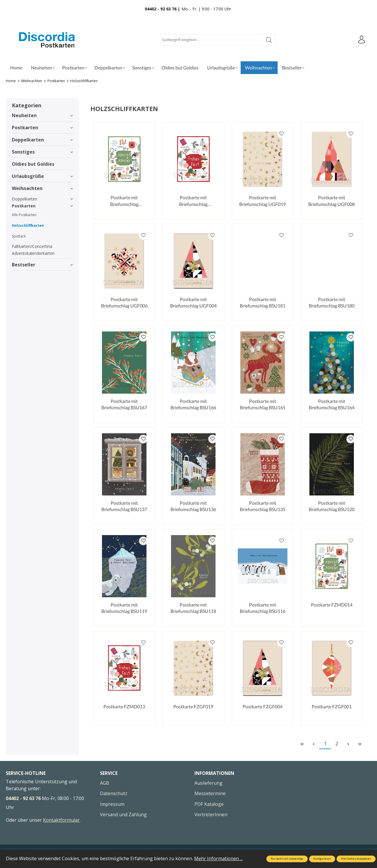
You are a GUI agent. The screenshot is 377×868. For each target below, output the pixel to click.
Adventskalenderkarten (33, 253)
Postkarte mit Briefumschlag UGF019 (262, 201)
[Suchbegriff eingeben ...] (211, 40)
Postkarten (42, 128)
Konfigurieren (322, 859)
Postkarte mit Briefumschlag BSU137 (124, 506)
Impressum (112, 804)
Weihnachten (42, 188)
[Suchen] (269, 40)
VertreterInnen (211, 814)
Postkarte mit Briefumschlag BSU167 (124, 404)
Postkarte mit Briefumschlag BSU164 (332, 404)
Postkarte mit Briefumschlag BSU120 (332, 506)
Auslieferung (208, 783)
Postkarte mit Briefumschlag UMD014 (124, 201)
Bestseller (42, 265)
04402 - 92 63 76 (23, 798)
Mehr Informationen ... (218, 858)
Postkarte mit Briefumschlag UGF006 (124, 302)
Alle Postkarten (24, 215)
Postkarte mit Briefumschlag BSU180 (332, 302)
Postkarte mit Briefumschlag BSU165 (263, 404)
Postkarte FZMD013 (124, 706)
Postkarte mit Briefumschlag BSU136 (193, 506)
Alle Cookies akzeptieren (356, 859)
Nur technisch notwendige (287, 859)
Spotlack (19, 236)
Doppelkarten (42, 140)
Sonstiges (42, 152)
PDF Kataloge (209, 804)
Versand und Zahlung (123, 814)
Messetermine (210, 793)
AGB (105, 783)
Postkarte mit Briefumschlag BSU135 (263, 506)
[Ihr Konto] (361, 40)
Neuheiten (42, 115)
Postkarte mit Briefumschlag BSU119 (124, 608)
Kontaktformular (61, 820)
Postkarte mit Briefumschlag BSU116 (263, 608)
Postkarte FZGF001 (332, 706)
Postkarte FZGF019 (193, 706)
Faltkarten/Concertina (32, 246)
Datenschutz (114, 793)
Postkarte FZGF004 (263, 706)
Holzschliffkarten (28, 225)
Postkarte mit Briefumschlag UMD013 (193, 201)
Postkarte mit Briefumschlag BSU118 (193, 608)
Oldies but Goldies (33, 164)
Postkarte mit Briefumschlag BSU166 (193, 404)
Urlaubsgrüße (42, 176)
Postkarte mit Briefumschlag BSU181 (263, 302)
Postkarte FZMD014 (332, 605)
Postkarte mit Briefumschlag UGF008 (331, 201)
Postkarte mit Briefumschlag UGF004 (193, 302)
